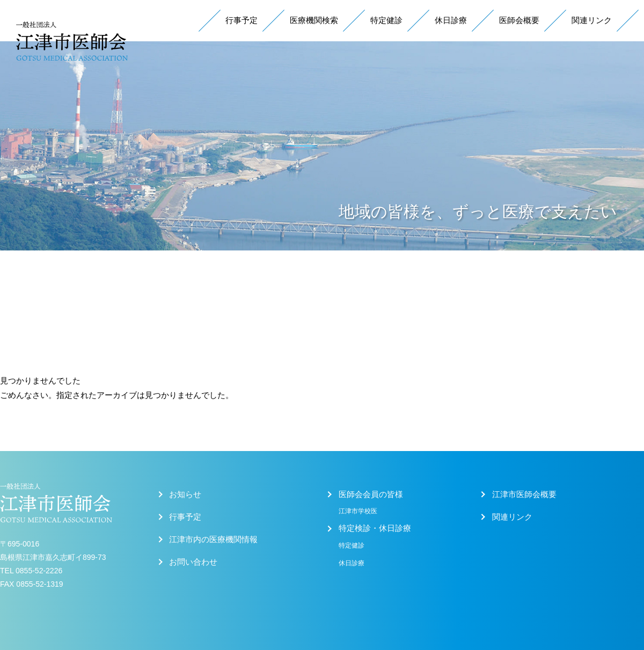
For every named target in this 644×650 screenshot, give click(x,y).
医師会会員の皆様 (371, 494)
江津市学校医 (358, 511)
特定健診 (386, 20)
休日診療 (451, 20)
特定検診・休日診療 (375, 528)
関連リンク (592, 20)
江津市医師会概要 (524, 494)
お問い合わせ (193, 562)
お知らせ (185, 494)
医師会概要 (519, 20)
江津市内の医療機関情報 (213, 540)
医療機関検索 (314, 20)
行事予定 (241, 20)
